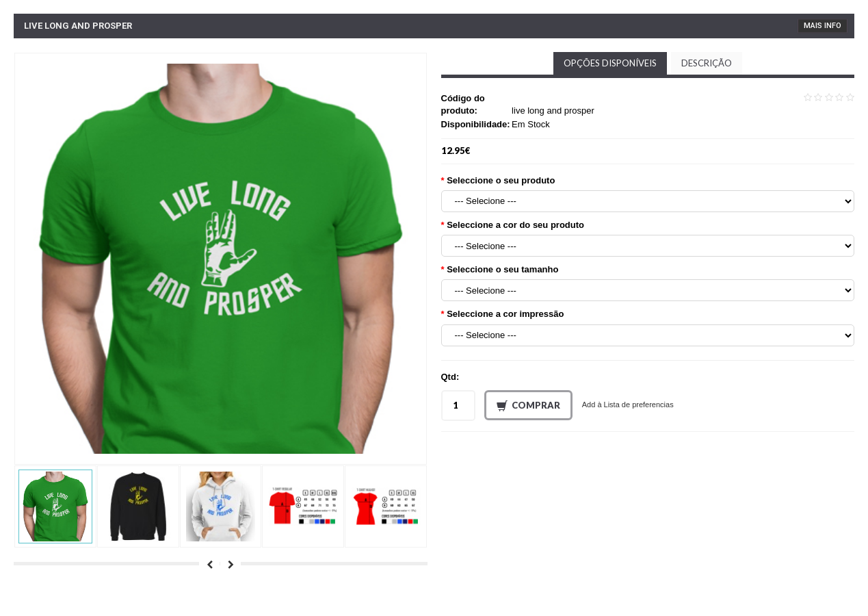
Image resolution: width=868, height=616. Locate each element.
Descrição (707, 63)
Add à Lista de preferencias (628, 405)
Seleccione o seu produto (501, 180)
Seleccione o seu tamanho (502, 269)
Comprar (528, 406)
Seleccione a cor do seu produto (515, 225)
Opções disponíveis (610, 63)
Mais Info (823, 26)
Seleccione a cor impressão (505, 314)
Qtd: (450, 377)
